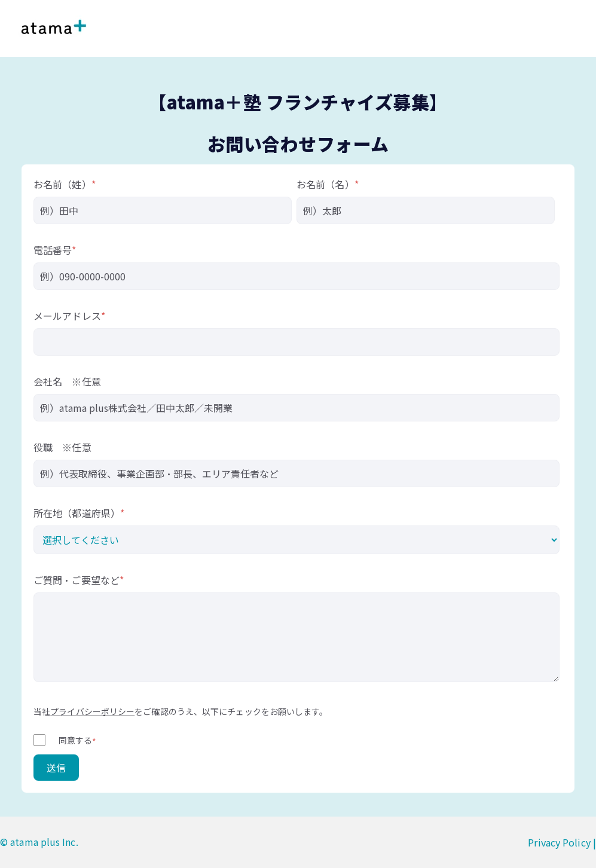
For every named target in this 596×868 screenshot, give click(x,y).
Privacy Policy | (562, 842)
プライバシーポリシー (92, 711)
